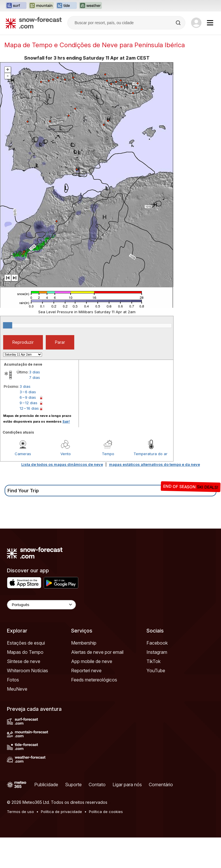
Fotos (13, 680)
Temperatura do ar (150, 454)
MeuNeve (17, 689)
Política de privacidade (61, 812)
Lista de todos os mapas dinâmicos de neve (62, 464)
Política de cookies (106, 812)
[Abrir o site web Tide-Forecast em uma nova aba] (66, 6)
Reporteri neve (86, 671)
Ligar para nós (127, 785)
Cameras (23, 454)
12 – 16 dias (29, 408)
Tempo (108, 454)
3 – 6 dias (28, 392)
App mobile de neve (92, 661)
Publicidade (46, 785)
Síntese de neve (24, 661)
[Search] (179, 23)
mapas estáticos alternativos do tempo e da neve (155, 464)
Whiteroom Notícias (27, 671)
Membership (84, 643)
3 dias (35, 372)
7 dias (35, 377)
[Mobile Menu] (210, 23)
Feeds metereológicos (94, 680)
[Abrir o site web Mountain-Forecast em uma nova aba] (41, 6)
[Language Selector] (41, 605)
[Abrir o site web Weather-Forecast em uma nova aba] (91, 6)
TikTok (154, 661)
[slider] (7, 325)
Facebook (157, 643)
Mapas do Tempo (25, 652)
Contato (97, 785)
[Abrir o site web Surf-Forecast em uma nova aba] (16, 6)
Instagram (157, 652)
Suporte (73, 785)
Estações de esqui (26, 643)
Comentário (161, 785)
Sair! (66, 421)
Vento (66, 454)
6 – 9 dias (28, 397)
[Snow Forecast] (34, 23)
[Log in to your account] (196, 23)
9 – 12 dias (28, 403)
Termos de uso (20, 812)
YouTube (156, 671)
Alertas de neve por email (97, 652)
